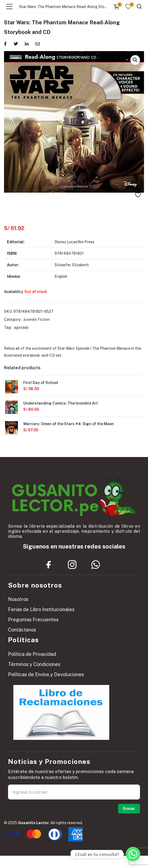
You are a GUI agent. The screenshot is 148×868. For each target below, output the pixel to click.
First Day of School (41, 383)
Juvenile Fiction (36, 319)
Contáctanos (22, 630)
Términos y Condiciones (34, 664)
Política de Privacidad (32, 654)
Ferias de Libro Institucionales (41, 609)
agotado (21, 328)
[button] (135, 60)
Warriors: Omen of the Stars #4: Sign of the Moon (69, 424)
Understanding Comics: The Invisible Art (61, 403)
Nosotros (18, 599)
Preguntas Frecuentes (33, 620)
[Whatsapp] (133, 854)
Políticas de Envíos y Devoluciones (46, 674)
